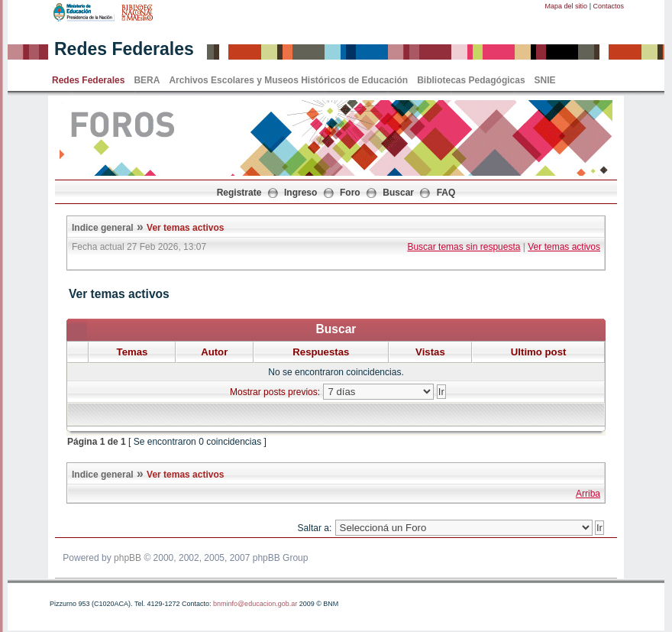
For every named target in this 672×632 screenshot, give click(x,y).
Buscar (398, 193)
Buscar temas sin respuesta (464, 247)
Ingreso (300, 193)
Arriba (588, 494)
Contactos (608, 6)
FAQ (446, 193)
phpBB (128, 558)
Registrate (239, 193)
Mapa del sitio (567, 6)
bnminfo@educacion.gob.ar (255, 604)
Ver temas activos (185, 228)
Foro (350, 193)
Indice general (103, 228)
